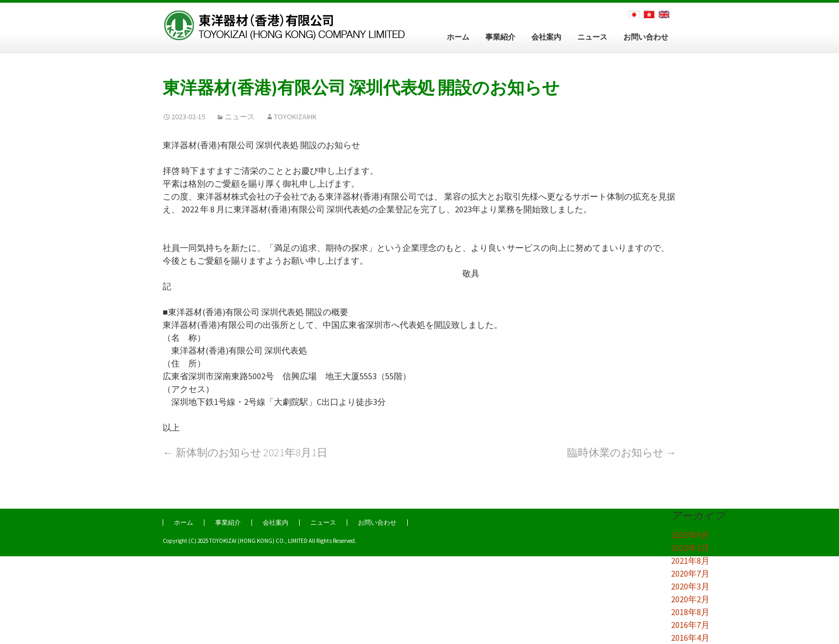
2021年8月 (690, 561)
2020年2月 (690, 599)
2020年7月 (690, 573)
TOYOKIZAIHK (295, 117)
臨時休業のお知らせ (622, 452)
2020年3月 (690, 586)
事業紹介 (500, 37)
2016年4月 (690, 638)
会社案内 (546, 37)
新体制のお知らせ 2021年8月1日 (245, 452)
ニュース (592, 37)
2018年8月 (690, 612)
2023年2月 (690, 548)
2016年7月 (690, 625)
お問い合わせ (646, 37)
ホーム (458, 37)
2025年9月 (690, 535)
